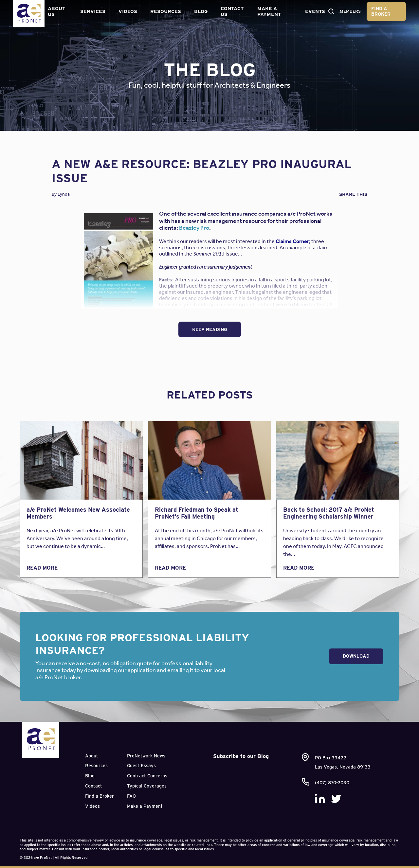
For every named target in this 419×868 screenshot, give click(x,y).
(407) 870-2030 (332, 783)
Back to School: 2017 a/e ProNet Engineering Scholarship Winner (329, 513)
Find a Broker (382, 11)
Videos (127, 11)
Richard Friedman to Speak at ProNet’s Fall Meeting (197, 513)
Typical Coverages (147, 786)
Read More (42, 568)
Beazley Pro (194, 228)
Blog (200, 11)
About (92, 756)
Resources (165, 11)
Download (356, 656)
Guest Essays (141, 766)
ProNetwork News (146, 756)
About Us (56, 11)
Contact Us (231, 11)
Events (313, 11)
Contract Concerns (147, 776)
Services (92, 11)
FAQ (131, 796)
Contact (94, 786)
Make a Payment (268, 11)
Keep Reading (210, 329)
